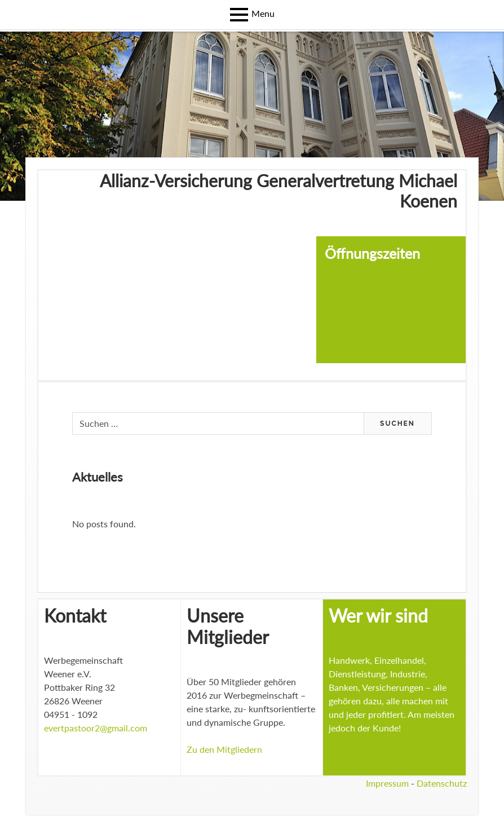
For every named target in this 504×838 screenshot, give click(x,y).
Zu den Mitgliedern (224, 749)
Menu (263, 13)
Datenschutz (442, 783)
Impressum (387, 783)
